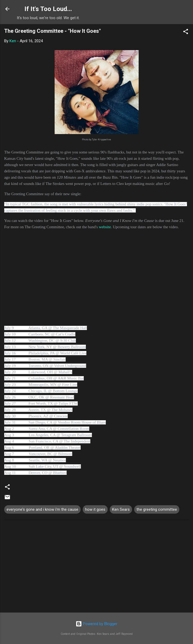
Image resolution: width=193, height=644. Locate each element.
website (105, 227)
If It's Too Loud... (48, 9)
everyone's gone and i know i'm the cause (42, 509)
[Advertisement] (96, 567)
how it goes (95, 509)
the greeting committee (157, 509)
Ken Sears (121, 509)
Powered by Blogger (96, 624)
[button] (186, 32)
